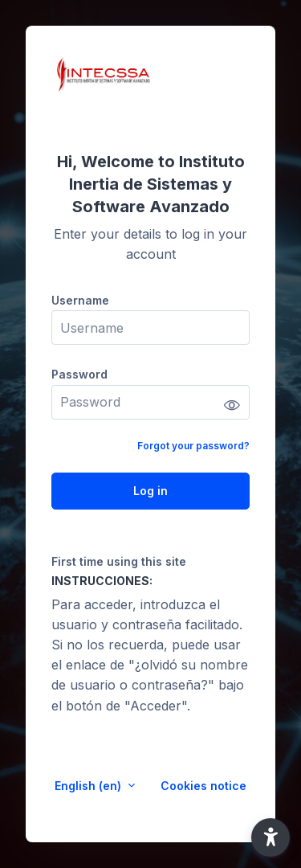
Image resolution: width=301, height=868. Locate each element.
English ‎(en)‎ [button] (89, 786)
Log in (150, 491)
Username (80, 300)
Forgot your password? (193, 446)
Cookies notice (203, 786)
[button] (270, 837)
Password (79, 374)
